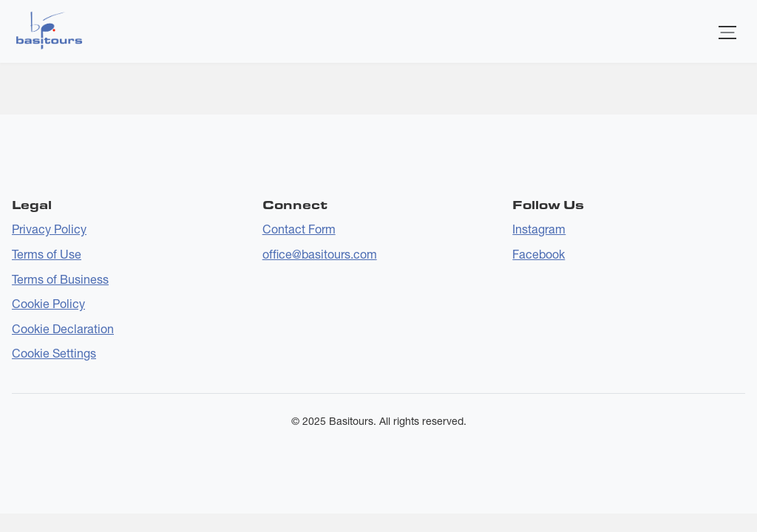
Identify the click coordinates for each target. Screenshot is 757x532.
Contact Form (299, 229)
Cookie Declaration (63, 329)
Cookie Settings (54, 353)
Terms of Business (60, 279)
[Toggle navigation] (727, 31)
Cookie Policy (48, 304)
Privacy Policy (49, 229)
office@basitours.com (320, 254)
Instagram (539, 229)
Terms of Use (47, 254)
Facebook (539, 254)
